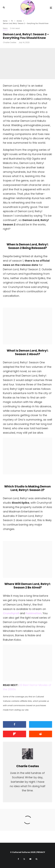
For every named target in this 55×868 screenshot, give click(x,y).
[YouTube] (30, 859)
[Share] (15, 724)
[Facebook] (18, 859)
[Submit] (41, 734)
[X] (24, 859)
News (5, 28)
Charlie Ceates (10, 42)
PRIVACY (41, 852)
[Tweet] (41, 724)
